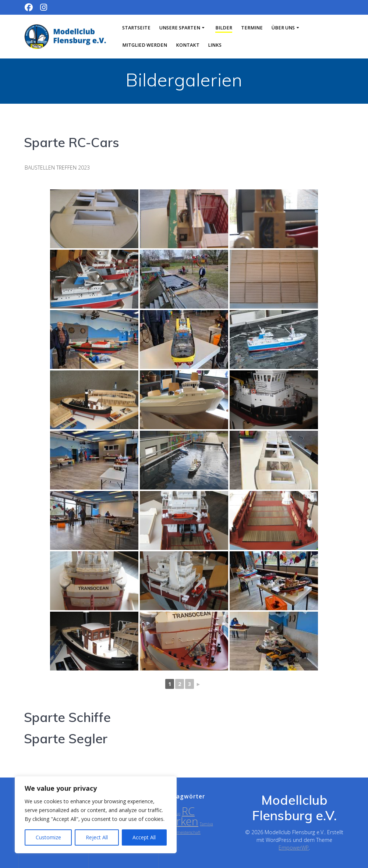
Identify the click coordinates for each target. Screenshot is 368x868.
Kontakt (188, 45)
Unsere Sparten (180, 28)
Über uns (283, 28)
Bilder (224, 28)
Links (215, 45)
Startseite (136, 28)
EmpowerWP (294, 848)
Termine (252, 28)
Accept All (144, 837)
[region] (96, 815)
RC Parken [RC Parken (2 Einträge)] (181, 816)
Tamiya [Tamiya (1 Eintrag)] (206, 824)
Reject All (97, 837)
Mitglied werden (145, 45)
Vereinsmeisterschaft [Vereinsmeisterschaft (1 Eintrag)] (182, 832)
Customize (48, 837)
